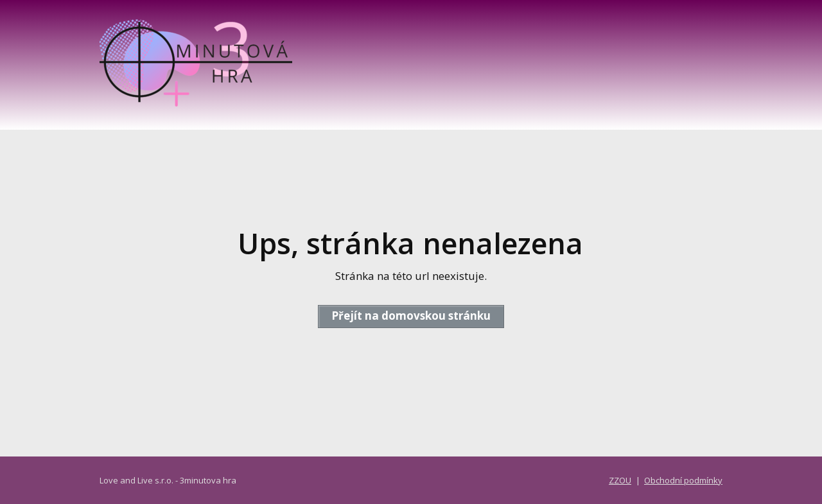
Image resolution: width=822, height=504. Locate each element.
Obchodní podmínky (683, 480)
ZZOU (620, 480)
